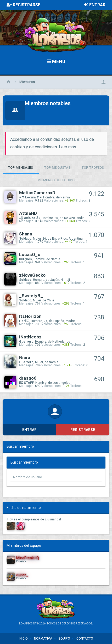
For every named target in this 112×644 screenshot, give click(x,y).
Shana (26, 234)
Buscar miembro (20, 446)
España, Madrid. (65, 321)
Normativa (43, 639)
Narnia (65, 197)
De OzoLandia (74, 218)
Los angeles (61, 383)
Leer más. (68, 147)
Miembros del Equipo (56, 180)
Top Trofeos (93, 168)
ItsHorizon (30, 316)
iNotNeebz (30, 337)
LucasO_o (30, 254)
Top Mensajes (21, 168)
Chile (51, 300)
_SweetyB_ (31, 296)
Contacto (85, 639)
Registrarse (83, 430)
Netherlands (61, 342)
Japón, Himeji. (60, 280)
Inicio (23, 639)
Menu (56, 61)
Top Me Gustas (57, 168)
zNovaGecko (32, 275)
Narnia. (56, 259)
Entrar (29, 430)
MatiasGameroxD (37, 193)
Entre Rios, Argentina (67, 239)
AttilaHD (28, 213)
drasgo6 (28, 378)
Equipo (64, 639)
